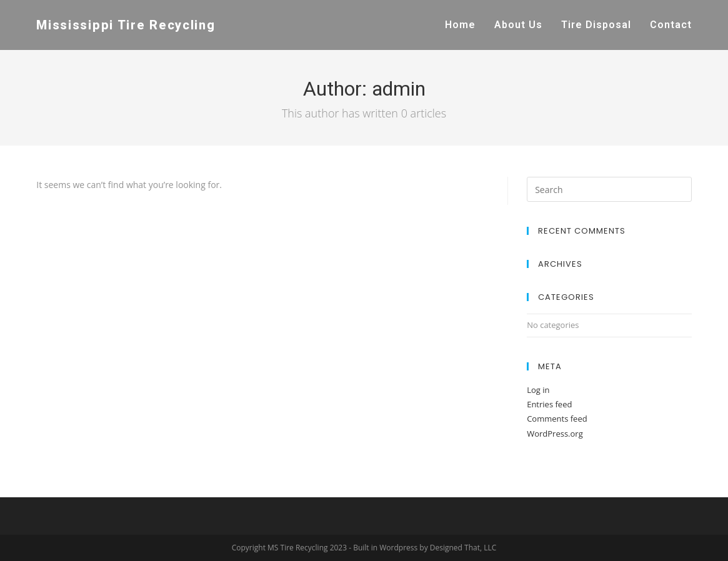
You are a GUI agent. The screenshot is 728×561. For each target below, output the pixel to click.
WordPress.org (555, 434)
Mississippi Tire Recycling (126, 25)
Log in (538, 390)
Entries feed (549, 404)
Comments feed (557, 419)
